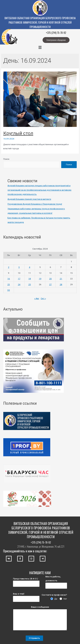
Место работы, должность (56, 582)
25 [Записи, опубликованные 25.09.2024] (30, 284)
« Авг (37, 298)
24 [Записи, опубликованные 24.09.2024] (19, 284)
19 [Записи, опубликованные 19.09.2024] (40, 279)
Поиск (6, 159)
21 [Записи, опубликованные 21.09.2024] (61, 279)
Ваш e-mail (26, 597)
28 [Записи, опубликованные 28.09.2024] (61, 284)
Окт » (43, 298)
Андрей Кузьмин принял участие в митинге (29, 199)
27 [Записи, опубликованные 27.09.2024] (50, 284)
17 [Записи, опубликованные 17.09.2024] (19, 279)
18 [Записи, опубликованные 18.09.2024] (30, 279)
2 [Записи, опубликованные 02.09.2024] (9, 267)
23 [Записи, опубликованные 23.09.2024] (9, 284)
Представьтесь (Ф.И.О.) (26, 582)
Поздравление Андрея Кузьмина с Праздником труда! (35, 204)
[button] (56, 40)
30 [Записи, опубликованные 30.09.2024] (9, 290)
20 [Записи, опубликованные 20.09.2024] (50, 279)
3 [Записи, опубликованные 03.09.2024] (19, 267)
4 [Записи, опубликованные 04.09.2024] (30, 267)
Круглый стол (18, 133)
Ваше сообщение (40, 619)
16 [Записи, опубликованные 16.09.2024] (9, 279)
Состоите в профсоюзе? (54, 595)
